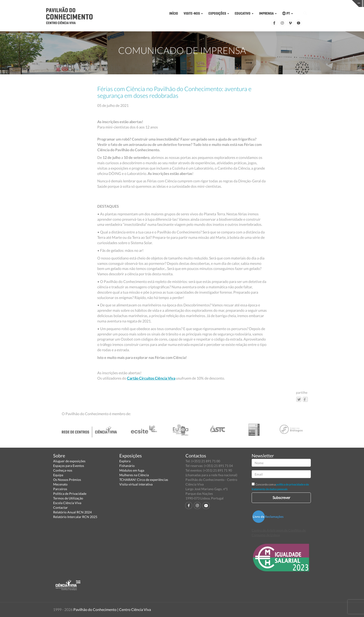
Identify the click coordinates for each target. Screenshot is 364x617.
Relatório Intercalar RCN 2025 (75, 517)
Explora (125, 461)
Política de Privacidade (70, 494)
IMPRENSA (268, 13)
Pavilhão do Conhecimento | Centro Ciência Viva (112, 609)
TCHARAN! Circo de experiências (144, 480)
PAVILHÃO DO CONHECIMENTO (194, 4)
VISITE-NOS (193, 13)
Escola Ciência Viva (67, 503)
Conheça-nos (63, 470)
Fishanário (127, 466)
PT (288, 13)
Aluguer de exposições (69, 461)
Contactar (60, 507)
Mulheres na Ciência (134, 475)
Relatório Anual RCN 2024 (72, 512)
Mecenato (60, 484)
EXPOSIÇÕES (219, 13)
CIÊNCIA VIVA (272, 3)
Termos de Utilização (68, 498)
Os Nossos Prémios (67, 480)
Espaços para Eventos (69, 466)
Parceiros (60, 489)
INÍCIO (174, 13)
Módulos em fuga (132, 470)
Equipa (58, 475)
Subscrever (281, 497)
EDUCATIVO (244, 13)
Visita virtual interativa (136, 484)
